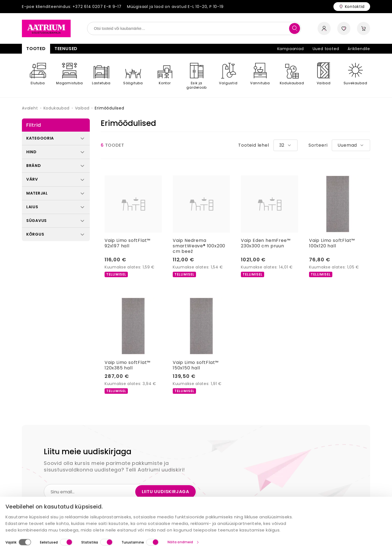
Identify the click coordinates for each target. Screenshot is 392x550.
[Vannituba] (260, 76)
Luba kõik (302, 539)
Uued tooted (326, 49)
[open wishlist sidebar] (344, 28)
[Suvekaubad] (355, 76)
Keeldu (373, 539)
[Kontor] (165, 76)
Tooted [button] (36, 49)
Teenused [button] (66, 49)
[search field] (194, 28)
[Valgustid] (228, 76)
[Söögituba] (133, 76)
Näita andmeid (180, 518)
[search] (295, 28)
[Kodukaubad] (292, 76)
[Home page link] (46, 28)
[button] (56, 138)
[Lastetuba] (101, 76)
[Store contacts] (352, 7)
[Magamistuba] (70, 76)
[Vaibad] (324, 76)
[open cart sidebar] (364, 28)
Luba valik (339, 539)
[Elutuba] (38, 76)
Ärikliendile (359, 49)
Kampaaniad (291, 49)
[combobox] (286, 145)
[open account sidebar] (324, 28)
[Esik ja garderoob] (197, 76)
